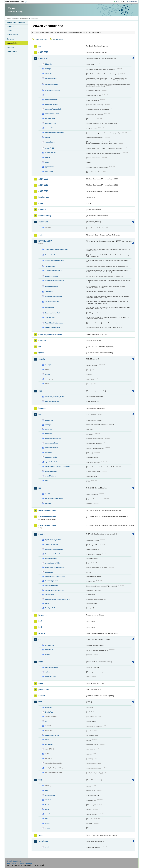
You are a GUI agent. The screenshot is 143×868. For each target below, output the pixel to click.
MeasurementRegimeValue (54, 567)
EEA (17, 2)
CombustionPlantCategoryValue (56, 249)
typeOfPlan (49, 171)
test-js (47, 740)
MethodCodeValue (51, 286)
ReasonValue (50, 307)
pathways (48, 452)
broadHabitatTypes (52, 668)
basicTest (48, 708)
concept (48, 365)
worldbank (43, 841)
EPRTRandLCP (45, 241)
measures (48, 95)
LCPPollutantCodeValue (53, 271)
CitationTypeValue (51, 544)
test (40, 702)
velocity (48, 823)
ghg (40, 391)
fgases (41, 353)
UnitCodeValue (50, 317)
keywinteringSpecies (52, 90)
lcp (40, 639)
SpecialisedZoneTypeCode (54, 590)
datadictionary (45, 216)
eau (46, 721)
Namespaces (12, 51)
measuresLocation (51, 104)
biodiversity (44, 197)
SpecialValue (49, 595)
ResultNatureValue (51, 586)
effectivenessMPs (51, 78)
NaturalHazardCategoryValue (55, 577)
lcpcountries (49, 645)
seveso (42, 696)
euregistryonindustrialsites (50, 334)
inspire (42, 534)
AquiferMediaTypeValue (53, 540)
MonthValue (49, 292)
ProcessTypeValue (51, 581)
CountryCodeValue (52, 255)
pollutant (48, 503)
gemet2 (42, 359)
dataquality (43, 222)
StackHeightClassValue (53, 313)
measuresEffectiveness (53, 438)
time (46, 819)
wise (41, 835)
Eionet (16, 18)
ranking (48, 137)
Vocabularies (12, 43)
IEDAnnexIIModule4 (47, 525)
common (42, 210)
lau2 (40, 627)
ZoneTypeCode (50, 608)
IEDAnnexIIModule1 (47, 511)
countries (48, 73)
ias (40, 414)
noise (41, 683)
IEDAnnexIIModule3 (47, 517)
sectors (48, 654)
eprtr (41, 235)
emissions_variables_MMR (54, 397)
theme (47, 603)
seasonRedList (50, 153)
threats (47, 157)
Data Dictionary (24, 18)
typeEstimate (50, 167)
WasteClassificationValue (54, 323)
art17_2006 (43, 179)
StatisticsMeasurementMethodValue (58, 599)
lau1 (40, 621)
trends (47, 162)
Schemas (11, 39)
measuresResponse (52, 114)
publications (44, 690)
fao (40, 347)
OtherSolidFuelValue (52, 302)
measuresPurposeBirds (53, 109)
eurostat (42, 341)
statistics (48, 814)
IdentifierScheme (51, 559)
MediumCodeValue (52, 276)
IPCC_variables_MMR (53, 401)
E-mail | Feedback (14, 861)
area (46, 790)
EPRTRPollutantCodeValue (54, 261)
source (47, 374)
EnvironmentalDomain (53, 554)
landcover (43, 615)
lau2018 (42, 633)
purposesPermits (51, 457)
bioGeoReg (49, 420)
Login (117, 2)
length (47, 804)
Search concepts (58, 39)
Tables (10, 31)
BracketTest (49, 712)
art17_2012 (43, 185)
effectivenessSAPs (52, 84)
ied (40, 488)
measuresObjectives (52, 448)
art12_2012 (43, 52)
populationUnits (51, 123)
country (48, 847)
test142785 (49, 744)
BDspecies (49, 64)
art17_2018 (43, 191)
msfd (41, 662)
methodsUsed (50, 118)
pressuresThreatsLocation (54, 133)
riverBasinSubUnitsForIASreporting (58, 467)
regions (48, 672)
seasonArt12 (49, 148)
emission (48, 800)
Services (10, 47)
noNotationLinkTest (52, 735)
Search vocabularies (41, 39)
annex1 (47, 494)
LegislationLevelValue (53, 563)
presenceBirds (50, 128)
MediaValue (49, 572)
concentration (50, 795)
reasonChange (50, 142)
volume (48, 828)
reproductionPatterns (52, 462)
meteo (47, 809)
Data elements (13, 35)
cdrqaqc (48, 69)
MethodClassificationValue (54, 281)
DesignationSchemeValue (54, 549)
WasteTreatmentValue (53, 327)
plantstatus (49, 650)
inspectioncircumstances (54, 498)
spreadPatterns (50, 476)
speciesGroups (50, 676)
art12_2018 (43, 58)
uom (40, 780)
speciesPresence (51, 471)
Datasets (11, 27)
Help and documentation (16, 22)
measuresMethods (51, 443)
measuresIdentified (52, 100)
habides (42, 408)
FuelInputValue (50, 266)
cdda (41, 203)
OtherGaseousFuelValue (54, 296)
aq (40, 46)
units (47, 481)
